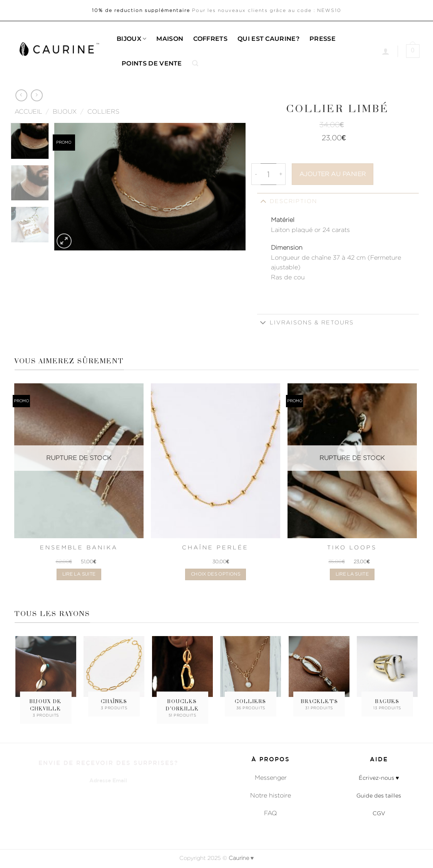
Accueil (28, 112)
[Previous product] (37, 95)
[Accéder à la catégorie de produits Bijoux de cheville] (46, 678)
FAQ (271, 813)
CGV (379, 813)
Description (287, 201)
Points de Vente (152, 63)
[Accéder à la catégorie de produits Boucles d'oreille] (182, 678)
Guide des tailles (379, 795)
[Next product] (21, 95)
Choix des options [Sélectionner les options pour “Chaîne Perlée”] (216, 574)
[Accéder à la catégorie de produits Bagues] (387, 674)
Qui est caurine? (268, 39)
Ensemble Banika (79, 547)
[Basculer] (263, 201)
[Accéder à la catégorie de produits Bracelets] (319, 674)
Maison (170, 39)
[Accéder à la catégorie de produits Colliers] (251, 674)
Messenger (271, 778)
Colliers (103, 112)
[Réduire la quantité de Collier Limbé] (256, 174)
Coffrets (210, 39)
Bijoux (131, 39)
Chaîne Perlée (215, 547)
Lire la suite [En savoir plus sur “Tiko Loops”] (352, 574)
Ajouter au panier (333, 174)
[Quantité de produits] (269, 174)
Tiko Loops (352, 547)
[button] (195, 63)
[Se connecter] (386, 51)
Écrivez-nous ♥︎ (379, 778)
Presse (323, 39)
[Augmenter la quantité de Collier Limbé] (281, 174)
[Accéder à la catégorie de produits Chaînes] (114, 674)
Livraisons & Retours (305, 323)
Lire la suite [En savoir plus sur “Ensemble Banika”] (79, 574)
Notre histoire (271, 795)
